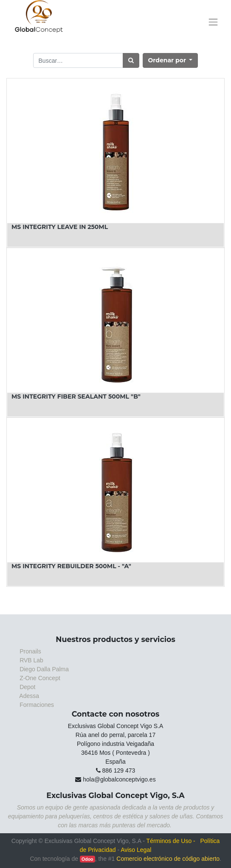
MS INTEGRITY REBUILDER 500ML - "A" (71, 566)
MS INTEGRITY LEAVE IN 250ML (60, 227)
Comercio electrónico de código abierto (168, 859)
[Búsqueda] (131, 60)
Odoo (87, 859)
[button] (170, 60)
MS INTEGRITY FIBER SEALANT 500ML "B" (76, 396)
